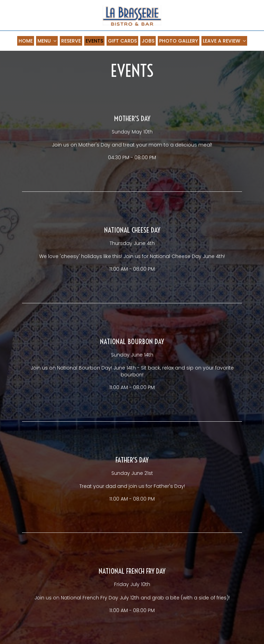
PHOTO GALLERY (179, 41)
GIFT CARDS (122, 41)
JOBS (148, 41)
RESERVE (71, 41)
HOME (26, 41)
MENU (47, 41)
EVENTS (94, 41)
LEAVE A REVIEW (224, 41)
